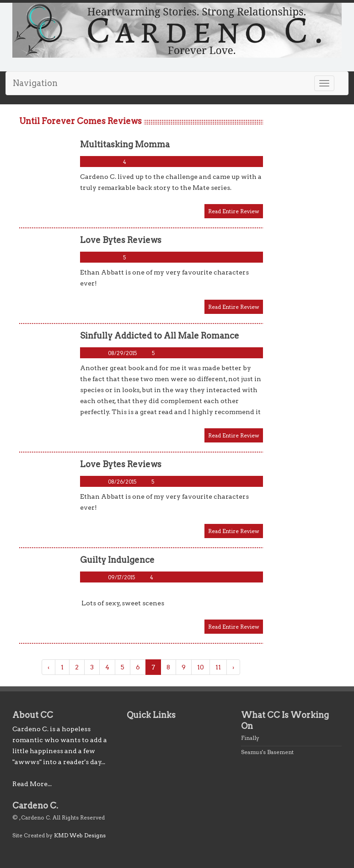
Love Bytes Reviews (121, 240)
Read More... (32, 784)
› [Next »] (233, 667)
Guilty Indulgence (117, 560)
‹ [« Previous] (48, 667)
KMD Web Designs (80, 835)
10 (201, 667)
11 (218, 667)
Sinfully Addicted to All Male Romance (160, 336)
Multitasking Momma (125, 144)
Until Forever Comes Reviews (80, 121)
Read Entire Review (234, 211)
